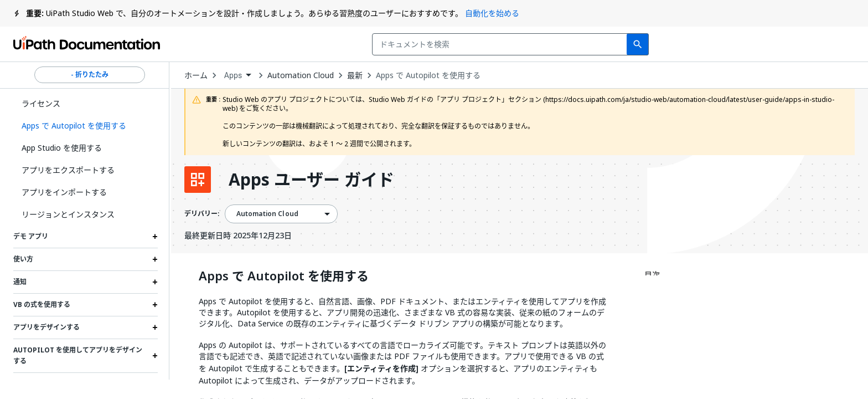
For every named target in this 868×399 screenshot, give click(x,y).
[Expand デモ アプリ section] (155, 237)
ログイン (783, 44)
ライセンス (41, 103)
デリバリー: (202, 214)
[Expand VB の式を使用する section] (155, 305)
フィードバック (611, 44)
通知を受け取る (705, 44)
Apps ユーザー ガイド (311, 180)
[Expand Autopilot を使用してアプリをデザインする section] (155, 356)
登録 (835, 44)
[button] (86, 126)
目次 (652, 275)
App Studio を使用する (62, 148)
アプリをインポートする (64, 192)
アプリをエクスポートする (68, 170)
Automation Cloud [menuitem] (267, 214)
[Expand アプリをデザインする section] (155, 328)
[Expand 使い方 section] (155, 259)
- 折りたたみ (90, 75)
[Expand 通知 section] (155, 282)
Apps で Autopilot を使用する (428, 75)
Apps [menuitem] (233, 75)
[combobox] (358, 44)
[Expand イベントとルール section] (155, 384)
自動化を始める (492, 13)
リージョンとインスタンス (68, 214)
